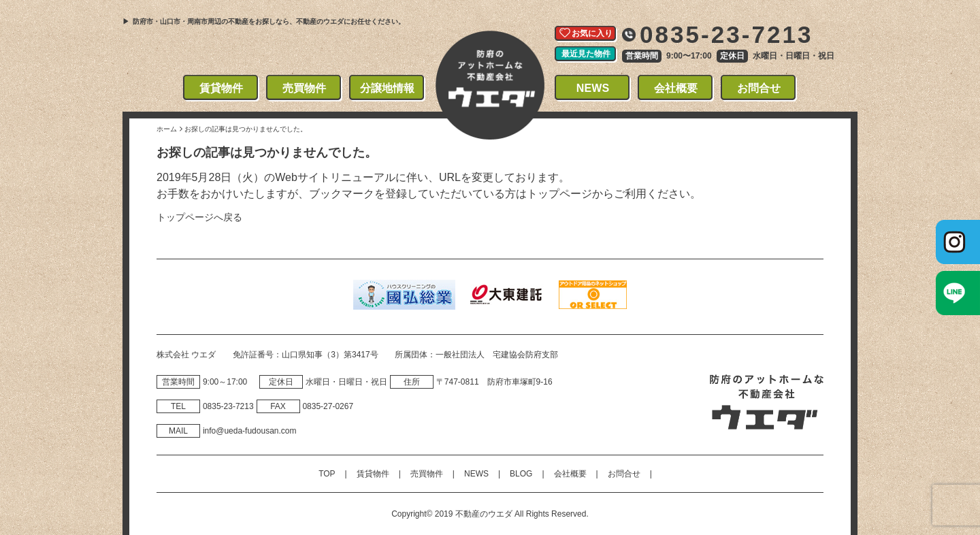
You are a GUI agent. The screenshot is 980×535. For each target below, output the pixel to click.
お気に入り (592, 33)
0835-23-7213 (726, 34)
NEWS (593, 88)
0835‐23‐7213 (228, 406)
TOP (327, 474)
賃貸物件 (222, 88)
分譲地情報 (388, 88)
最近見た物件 (586, 54)
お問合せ (759, 88)
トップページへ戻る (199, 217)
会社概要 (676, 88)
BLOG (521, 474)
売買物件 (305, 88)
